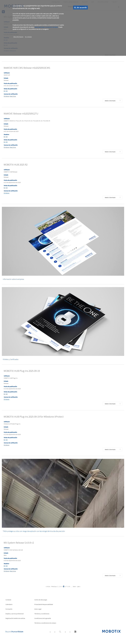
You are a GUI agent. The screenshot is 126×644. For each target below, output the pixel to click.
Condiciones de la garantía (43, 618)
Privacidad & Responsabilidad (44, 604)
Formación (9, 609)
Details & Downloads (110, 101)
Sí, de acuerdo (80, 8)
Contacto (8, 600)
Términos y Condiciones (42, 614)
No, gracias (28, 37)
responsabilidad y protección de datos (46, 27)
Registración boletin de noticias (15, 618)
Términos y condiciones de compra (45, 623)
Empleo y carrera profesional (15, 614)
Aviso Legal (38, 609)
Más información (18, 37)
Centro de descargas (41, 600)
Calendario (9, 604)
